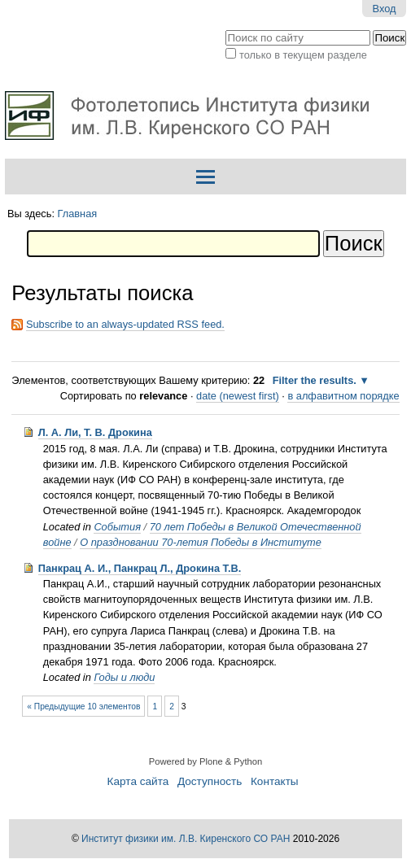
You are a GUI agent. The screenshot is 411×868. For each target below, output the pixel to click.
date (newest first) (238, 396)
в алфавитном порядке (343, 396)
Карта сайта (138, 781)
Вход (385, 9)
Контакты (275, 781)
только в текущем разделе (303, 55)
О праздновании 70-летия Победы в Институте (201, 542)
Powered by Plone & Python (205, 761)
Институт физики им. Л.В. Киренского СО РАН (186, 839)
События (117, 527)
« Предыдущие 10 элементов (83, 707)
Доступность (210, 781)
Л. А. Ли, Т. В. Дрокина (95, 432)
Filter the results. (316, 380)
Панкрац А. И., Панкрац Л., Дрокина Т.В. (140, 568)
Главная (78, 214)
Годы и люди (124, 677)
